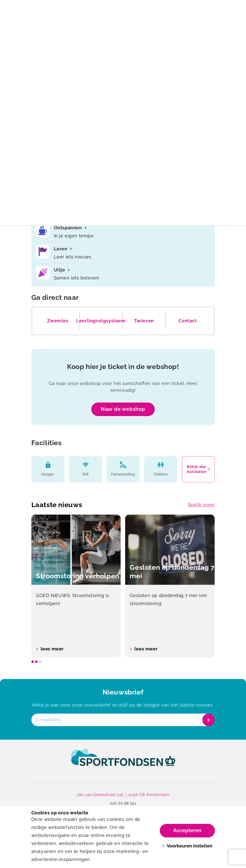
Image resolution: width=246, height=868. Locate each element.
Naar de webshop (123, 409)
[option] (76, 586)
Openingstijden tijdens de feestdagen (123, 6)
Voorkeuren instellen (187, 846)
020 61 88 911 (123, 803)
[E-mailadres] (123, 720)
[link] (123, 762)
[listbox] (123, 586)
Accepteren (187, 830)
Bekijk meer (201, 505)
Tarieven (144, 321)
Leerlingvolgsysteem (101, 321)
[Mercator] (77, 22)
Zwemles (58, 321)
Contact (188, 321)
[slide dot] (33, 662)
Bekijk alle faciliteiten (198, 469)
